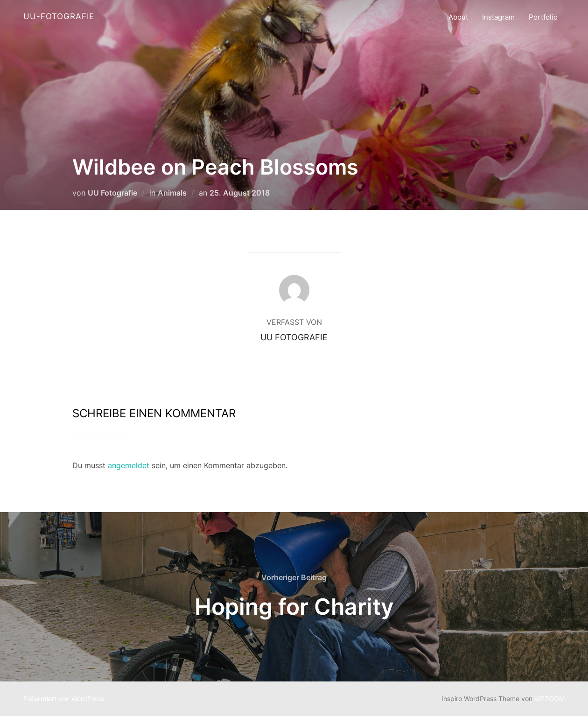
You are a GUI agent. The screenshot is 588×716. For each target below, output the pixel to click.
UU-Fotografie (59, 16)
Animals (172, 193)
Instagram (498, 17)
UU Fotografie (112, 193)
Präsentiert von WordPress (64, 698)
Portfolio (543, 17)
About (458, 17)
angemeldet (129, 465)
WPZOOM (549, 698)
